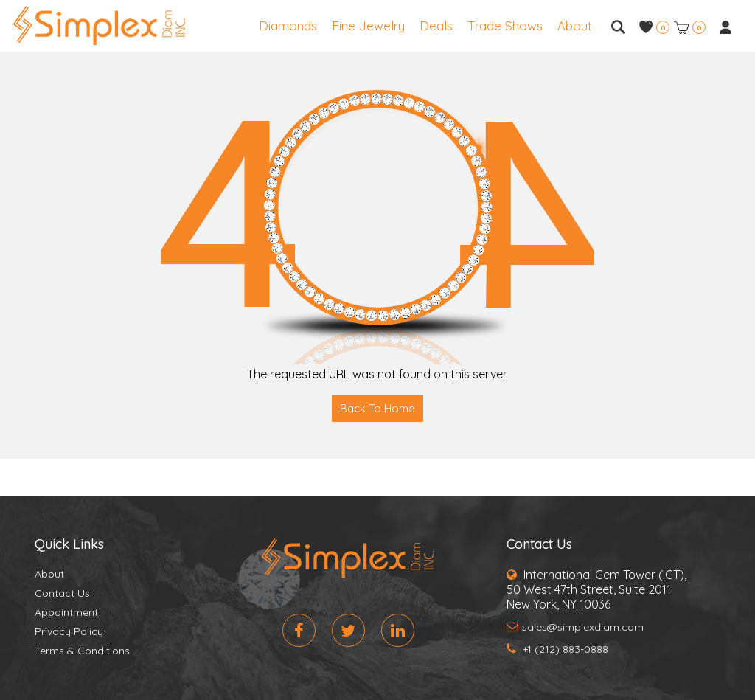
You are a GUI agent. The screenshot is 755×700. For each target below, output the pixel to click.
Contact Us (62, 593)
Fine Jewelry (368, 25)
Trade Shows (505, 25)
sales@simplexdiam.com (575, 627)
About (575, 25)
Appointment (66, 612)
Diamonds (288, 25)
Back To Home (377, 408)
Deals (436, 25)
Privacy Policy (69, 631)
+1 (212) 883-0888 (557, 649)
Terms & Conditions (82, 651)
